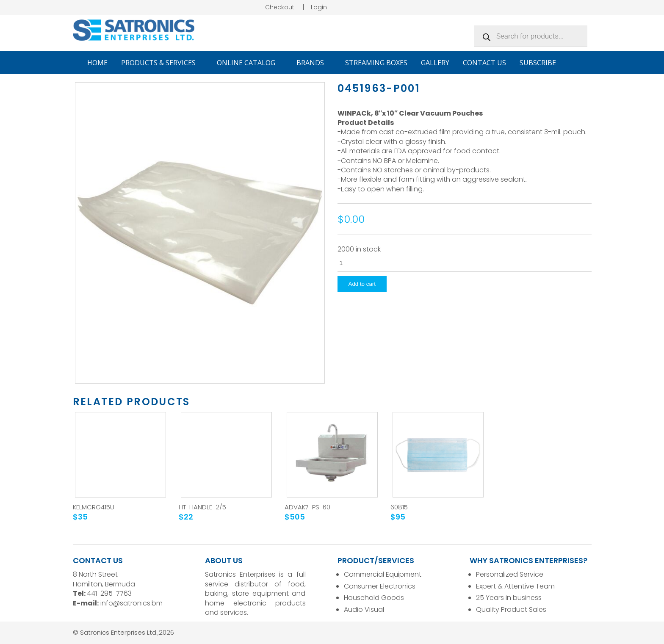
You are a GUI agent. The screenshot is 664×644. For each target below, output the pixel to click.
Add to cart (362, 284)
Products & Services (162, 63)
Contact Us (484, 63)
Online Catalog (250, 63)
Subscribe (538, 63)
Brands (314, 63)
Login (319, 7)
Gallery (435, 63)
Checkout (280, 7)
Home (97, 63)
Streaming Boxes (376, 63)
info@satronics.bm (131, 603)
